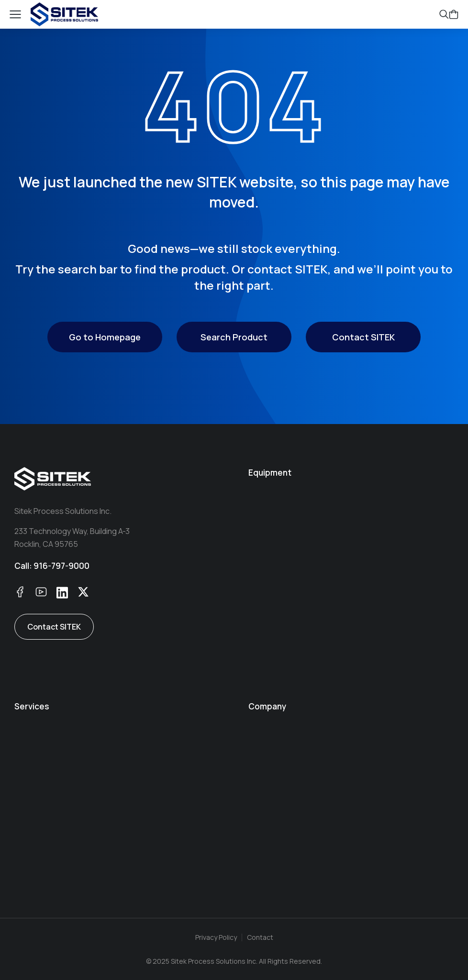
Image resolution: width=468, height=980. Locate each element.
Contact (260, 937)
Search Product (234, 337)
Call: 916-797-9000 (52, 566)
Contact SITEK (363, 337)
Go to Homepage (105, 337)
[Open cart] (454, 14)
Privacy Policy (216, 937)
